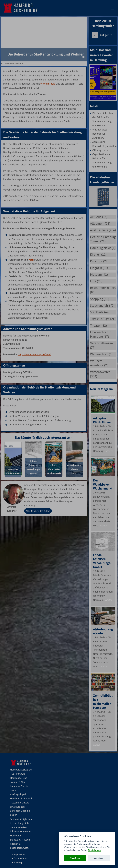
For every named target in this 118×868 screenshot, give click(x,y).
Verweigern (99, 858)
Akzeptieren (75, 858)
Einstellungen (95, 850)
